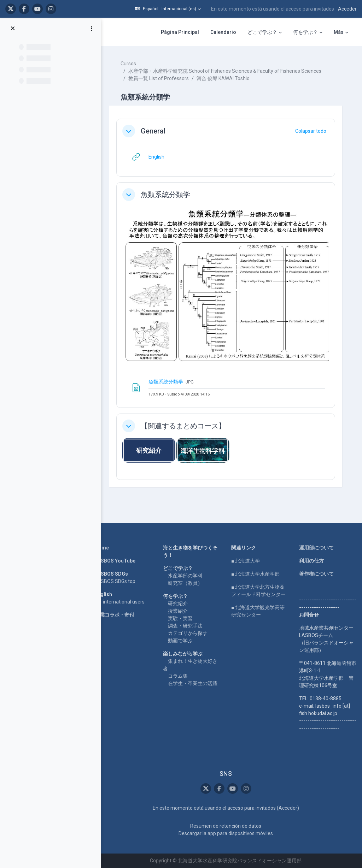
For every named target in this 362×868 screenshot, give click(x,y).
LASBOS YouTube (115, 561)
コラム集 (178, 676)
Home (102, 548)
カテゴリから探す (188, 633)
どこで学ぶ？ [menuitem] (262, 32)
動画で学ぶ (180, 641)
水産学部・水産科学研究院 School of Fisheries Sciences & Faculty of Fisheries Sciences (225, 71)
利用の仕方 (311, 561)
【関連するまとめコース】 (183, 426)
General (153, 131)
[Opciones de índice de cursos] (92, 29)
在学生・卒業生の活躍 (193, 683)
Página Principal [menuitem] (180, 32)
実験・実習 (180, 618)
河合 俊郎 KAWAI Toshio (223, 78)
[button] (168, 9)
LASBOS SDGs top (115, 581)
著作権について (316, 574)
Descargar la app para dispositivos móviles (226, 833)
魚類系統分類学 (165, 195)
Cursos (128, 64)
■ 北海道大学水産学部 (255, 574)
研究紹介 (178, 604)
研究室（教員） (185, 583)
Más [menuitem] (339, 32)
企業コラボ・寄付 (115, 615)
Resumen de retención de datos (226, 826)
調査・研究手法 (185, 626)
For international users (120, 602)
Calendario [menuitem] (223, 32)
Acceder (347, 9)
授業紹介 (178, 611)
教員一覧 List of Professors (159, 78)
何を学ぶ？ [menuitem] (305, 32)
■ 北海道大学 (246, 561)
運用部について (316, 548)
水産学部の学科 (185, 576)
